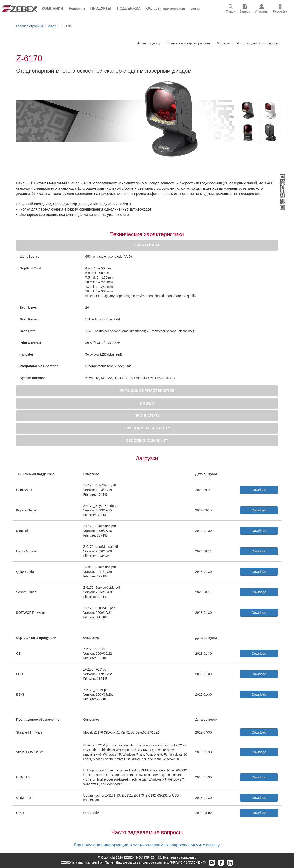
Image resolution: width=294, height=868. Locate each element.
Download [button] (259, 490)
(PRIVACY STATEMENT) (188, 862)
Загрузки (223, 43)
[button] (77, 9)
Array (52, 26)
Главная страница (30, 26)
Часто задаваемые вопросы (257, 43)
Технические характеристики (188, 43)
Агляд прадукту (149, 43)
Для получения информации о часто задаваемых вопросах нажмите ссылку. (147, 845)
